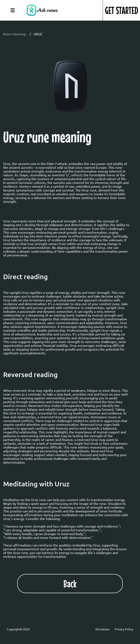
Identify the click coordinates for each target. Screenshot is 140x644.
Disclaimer (103, 629)
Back (70, 584)
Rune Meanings (15, 34)
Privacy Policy (124, 629)
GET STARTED (122, 10)
